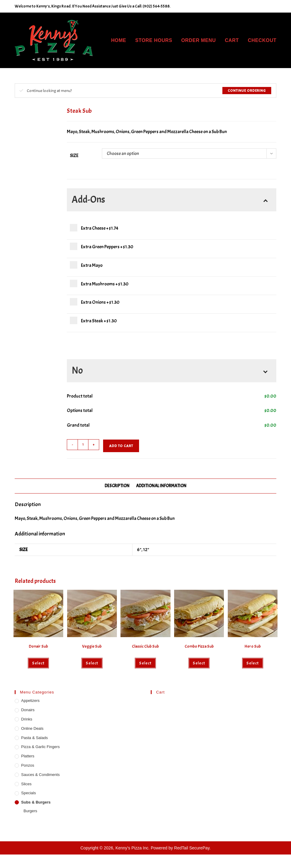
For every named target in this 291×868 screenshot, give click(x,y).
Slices (27, 784)
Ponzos (28, 765)
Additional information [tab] (161, 486)
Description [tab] (117, 486)
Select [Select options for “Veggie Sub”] (92, 663)
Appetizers (30, 701)
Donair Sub (38, 646)
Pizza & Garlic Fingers (41, 747)
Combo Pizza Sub (199, 646)
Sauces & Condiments (41, 775)
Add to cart (121, 446)
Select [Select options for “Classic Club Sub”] (145, 663)
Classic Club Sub (145, 646)
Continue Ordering (247, 91)
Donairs (28, 710)
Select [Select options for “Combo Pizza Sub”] (199, 663)
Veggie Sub (92, 646)
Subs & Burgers (36, 802)
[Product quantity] (83, 445)
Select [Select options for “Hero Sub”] (253, 663)
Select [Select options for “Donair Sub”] (38, 663)
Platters (28, 756)
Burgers (31, 811)
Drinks (27, 719)
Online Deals (32, 728)
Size (74, 156)
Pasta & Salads (35, 738)
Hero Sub (253, 646)
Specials (29, 793)
